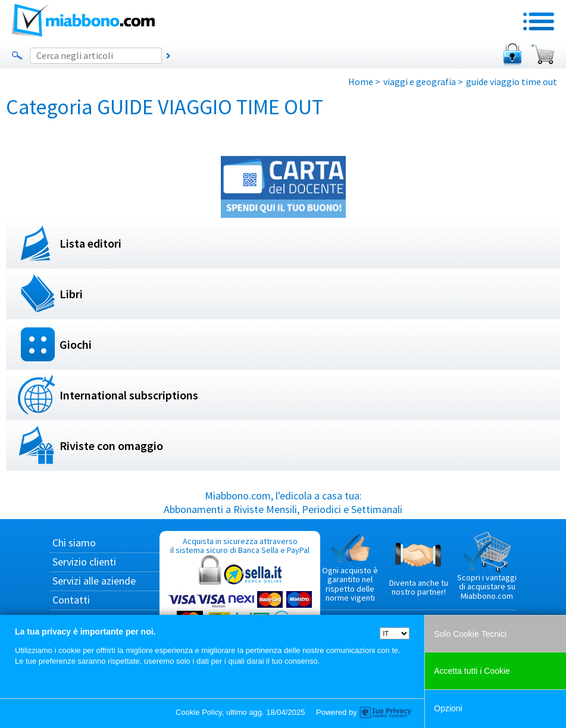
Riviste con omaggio (111, 446)
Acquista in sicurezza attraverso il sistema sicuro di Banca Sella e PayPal (240, 593)
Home (361, 82)
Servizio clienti (84, 562)
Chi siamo (74, 543)
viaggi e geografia (420, 82)
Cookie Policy (199, 712)
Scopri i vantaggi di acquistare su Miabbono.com (487, 566)
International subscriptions (129, 395)
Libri (71, 294)
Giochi (76, 344)
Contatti (71, 600)
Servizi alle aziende (94, 581)
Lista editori (90, 243)
